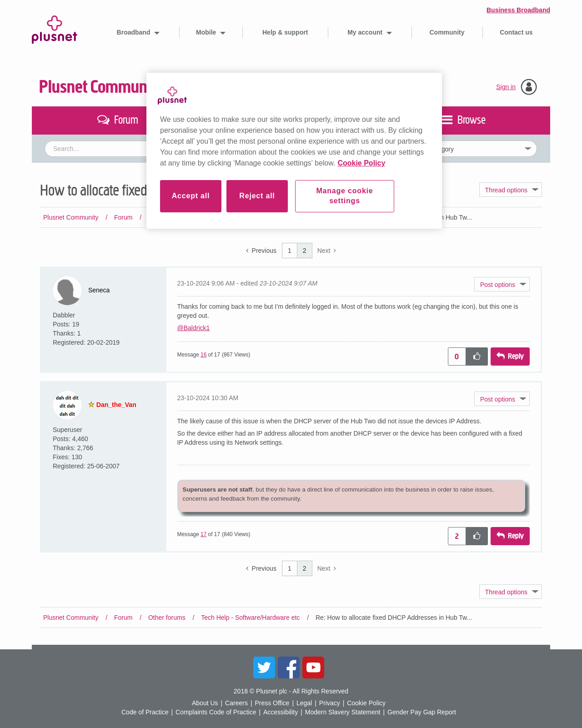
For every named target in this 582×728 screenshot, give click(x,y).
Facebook (289, 668)
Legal (304, 703)
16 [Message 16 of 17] (203, 355)
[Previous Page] (261, 251)
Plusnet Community (101, 87)
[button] (502, 284)
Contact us (516, 32)
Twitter (264, 668)
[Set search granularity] (462, 149)
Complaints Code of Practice (216, 712)
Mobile (207, 32)
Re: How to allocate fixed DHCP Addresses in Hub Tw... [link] (394, 217)
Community (447, 32)
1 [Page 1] (290, 251)
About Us (205, 703)
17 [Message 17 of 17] (203, 534)
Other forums (167, 217)
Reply (516, 356)
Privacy (330, 703)
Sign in (506, 87)
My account (366, 32)
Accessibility (281, 712)
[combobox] (207, 149)
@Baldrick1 (194, 328)
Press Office (272, 703)
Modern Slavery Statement (343, 712)
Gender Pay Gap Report (422, 712)
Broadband (135, 32)
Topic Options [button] (511, 190)
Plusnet (55, 28)
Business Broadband (518, 10)
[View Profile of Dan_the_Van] (116, 405)
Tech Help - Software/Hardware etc (250, 217)
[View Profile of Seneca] (99, 290)
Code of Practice (145, 712)
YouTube (313, 668)
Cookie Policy (366, 703)
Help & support (285, 32)
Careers (236, 703)
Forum (123, 217)
